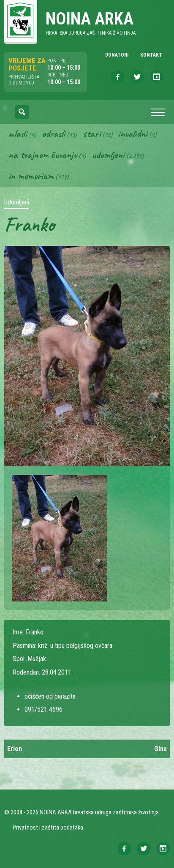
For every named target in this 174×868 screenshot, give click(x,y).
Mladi (18, 133)
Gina (160, 749)
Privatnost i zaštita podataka (48, 827)
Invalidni (133, 133)
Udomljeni (108, 155)
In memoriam (31, 176)
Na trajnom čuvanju (43, 155)
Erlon (15, 749)
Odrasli (53, 133)
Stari (92, 133)
